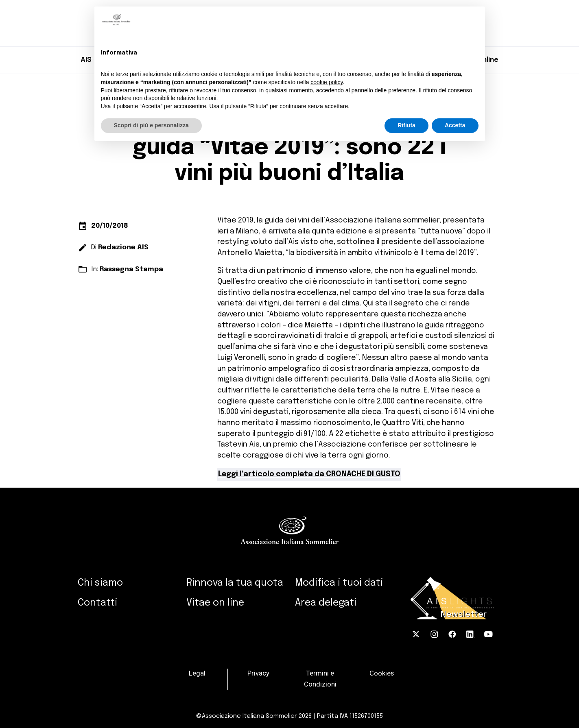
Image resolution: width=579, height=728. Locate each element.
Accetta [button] (455, 125)
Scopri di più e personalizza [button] (151, 125)
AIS (86, 60)
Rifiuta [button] (406, 125)
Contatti (97, 603)
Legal (197, 674)
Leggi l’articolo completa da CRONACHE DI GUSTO (309, 474)
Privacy (258, 674)
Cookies (382, 674)
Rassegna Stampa (131, 269)
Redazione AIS (123, 247)
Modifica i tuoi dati (339, 583)
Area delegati (326, 603)
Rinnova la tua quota (235, 583)
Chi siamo (100, 583)
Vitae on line (215, 603)
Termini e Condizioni (320, 679)
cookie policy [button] (327, 82)
